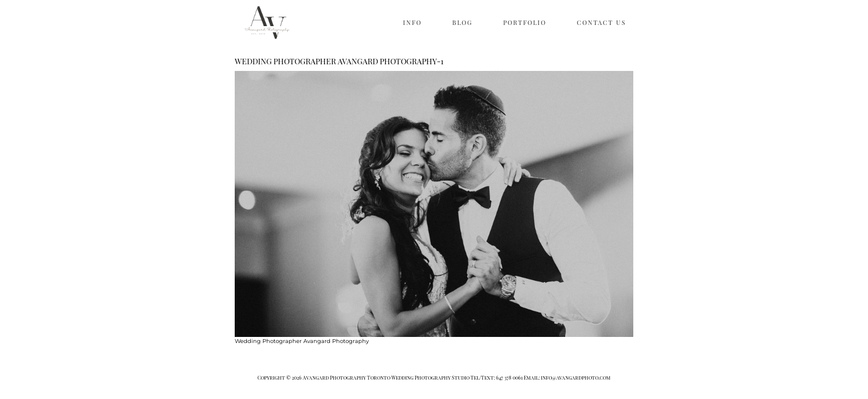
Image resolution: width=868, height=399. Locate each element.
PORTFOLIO (525, 22)
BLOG (463, 22)
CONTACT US (601, 22)
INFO (412, 22)
